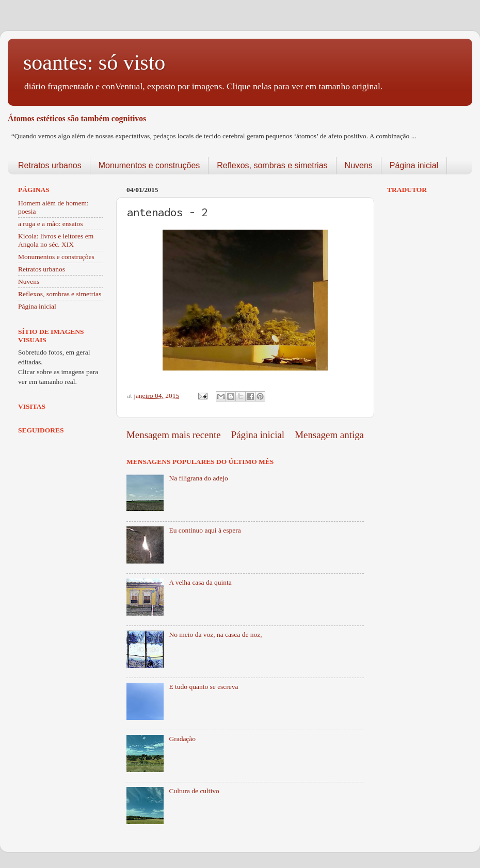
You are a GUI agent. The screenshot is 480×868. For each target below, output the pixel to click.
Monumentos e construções (149, 165)
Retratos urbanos (50, 165)
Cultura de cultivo (194, 791)
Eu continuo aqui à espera (205, 530)
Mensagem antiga (329, 435)
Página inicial (414, 165)
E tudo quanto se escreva (203, 687)
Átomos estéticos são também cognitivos (77, 118)
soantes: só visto (94, 62)
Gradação (182, 739)
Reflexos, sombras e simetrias (272, 165)
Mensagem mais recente (174, 435)
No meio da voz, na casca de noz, (215, 634)
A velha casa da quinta (200, 582)
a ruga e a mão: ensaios (51, 224)
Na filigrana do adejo (198, 478)
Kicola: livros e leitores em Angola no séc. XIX (56, 240)
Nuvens (359, 165)
